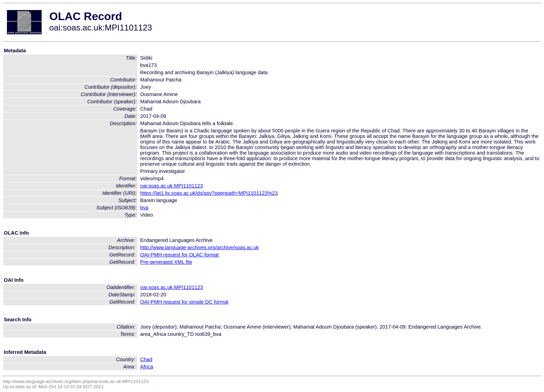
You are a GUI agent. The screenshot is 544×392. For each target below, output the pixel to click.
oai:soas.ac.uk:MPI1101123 (172, 186)
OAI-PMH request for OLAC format (179, 255)
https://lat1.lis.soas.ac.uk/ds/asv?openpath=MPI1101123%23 (209, 193)
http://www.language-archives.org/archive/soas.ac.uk (199, 247)
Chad (146, 359)
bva (144, 208)
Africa (147, 367)
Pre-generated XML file (166, 262)
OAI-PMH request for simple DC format (184, 302)
